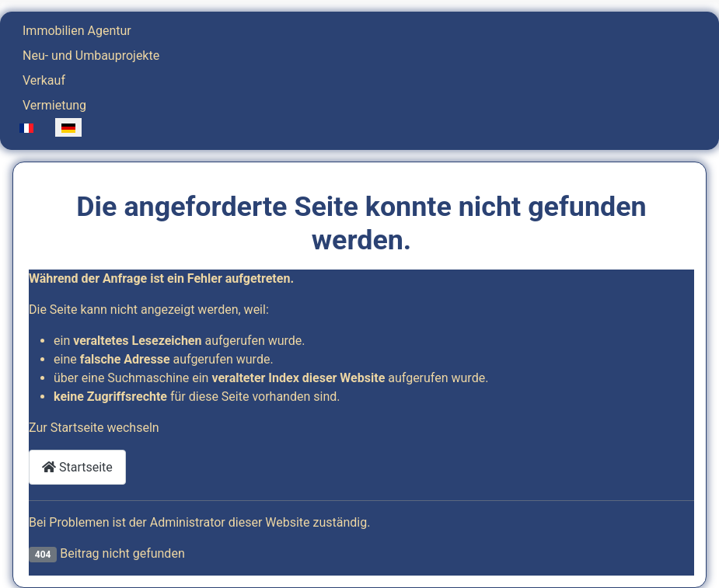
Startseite (77, 467)
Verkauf (44, 80)
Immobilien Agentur (77, 31)
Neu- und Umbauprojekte (91, 56)
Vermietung (54, 105)
